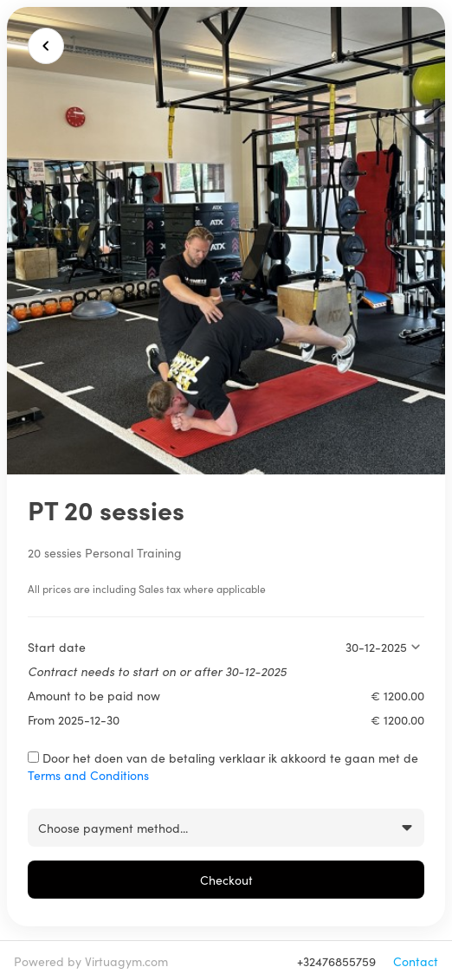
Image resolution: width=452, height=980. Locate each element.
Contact (416, 961)
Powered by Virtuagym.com (91, 961)
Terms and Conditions (88, 775)
